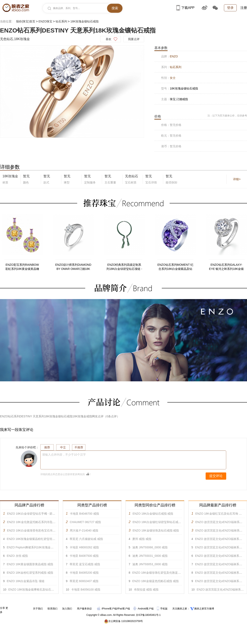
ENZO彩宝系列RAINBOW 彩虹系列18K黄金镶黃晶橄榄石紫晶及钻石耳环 (22, 267)
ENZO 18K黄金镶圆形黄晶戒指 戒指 (30, 564)
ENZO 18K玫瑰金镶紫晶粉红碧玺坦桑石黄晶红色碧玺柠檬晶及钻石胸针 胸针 (56, 539)
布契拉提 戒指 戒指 (146, 589)
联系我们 (52, 609)
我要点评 (134, 39)
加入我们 (67, 609)
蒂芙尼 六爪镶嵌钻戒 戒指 (86, 539)
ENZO (174, 56)
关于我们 (38, 609)
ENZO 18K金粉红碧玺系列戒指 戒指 (30, 573)
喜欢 (108, 39)
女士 (173, 78)
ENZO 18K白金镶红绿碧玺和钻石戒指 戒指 (160, 522)
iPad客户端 (124, 609)
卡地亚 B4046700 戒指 (84, 514)
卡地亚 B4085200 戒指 (84, 573)
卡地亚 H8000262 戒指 (84, 547)
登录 (230, 8)
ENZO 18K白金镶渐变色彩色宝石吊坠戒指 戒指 (37, 530)
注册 (244, 8)
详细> (237, 179)
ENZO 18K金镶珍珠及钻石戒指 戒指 (156, 530)
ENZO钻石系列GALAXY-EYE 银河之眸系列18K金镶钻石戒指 (227, 267)
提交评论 (216, 476)
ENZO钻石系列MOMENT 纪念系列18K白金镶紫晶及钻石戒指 (175, 267)
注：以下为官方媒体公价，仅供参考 (227, 116)
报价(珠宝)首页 (26, 21)
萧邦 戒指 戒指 (142, 539)
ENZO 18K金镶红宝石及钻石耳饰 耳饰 (220, 514)
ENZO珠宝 (45, 21)
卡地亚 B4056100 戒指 (86, 589)
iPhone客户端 (107, 609)
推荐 (47, 447)
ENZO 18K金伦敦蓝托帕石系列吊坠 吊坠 (33, 522)
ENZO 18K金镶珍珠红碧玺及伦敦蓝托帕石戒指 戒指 (166, 573)
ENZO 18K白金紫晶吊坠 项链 (26, 581)
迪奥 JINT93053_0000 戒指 (150, 564)
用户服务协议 (84, 609)
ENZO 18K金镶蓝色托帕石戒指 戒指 (156, 581)
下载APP (185, 8)
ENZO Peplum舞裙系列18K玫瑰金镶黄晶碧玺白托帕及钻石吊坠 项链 (51, 547)
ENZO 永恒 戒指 (17, 556)
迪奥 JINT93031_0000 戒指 (150, 556)
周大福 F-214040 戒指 (84, 530)
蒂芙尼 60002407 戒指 (84, 581)
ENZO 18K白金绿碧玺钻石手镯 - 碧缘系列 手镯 (37, 514)
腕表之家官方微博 (204, 609)
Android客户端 (144, 609)
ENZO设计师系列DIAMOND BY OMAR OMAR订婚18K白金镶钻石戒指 (73, 267)
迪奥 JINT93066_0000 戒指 (150, 547)
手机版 (163, 609)
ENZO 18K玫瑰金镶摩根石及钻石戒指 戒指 (36, 589)
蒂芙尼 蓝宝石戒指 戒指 (85, 564)
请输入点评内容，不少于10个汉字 (64, 455)
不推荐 (79, 447)
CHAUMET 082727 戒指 (85, 522)
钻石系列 (61, 21)
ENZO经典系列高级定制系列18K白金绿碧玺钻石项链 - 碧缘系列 (124, 267)
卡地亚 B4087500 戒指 (84, 556)
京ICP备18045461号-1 (148, 615)
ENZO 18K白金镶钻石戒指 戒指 (153, 514)
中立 (63, 447)
